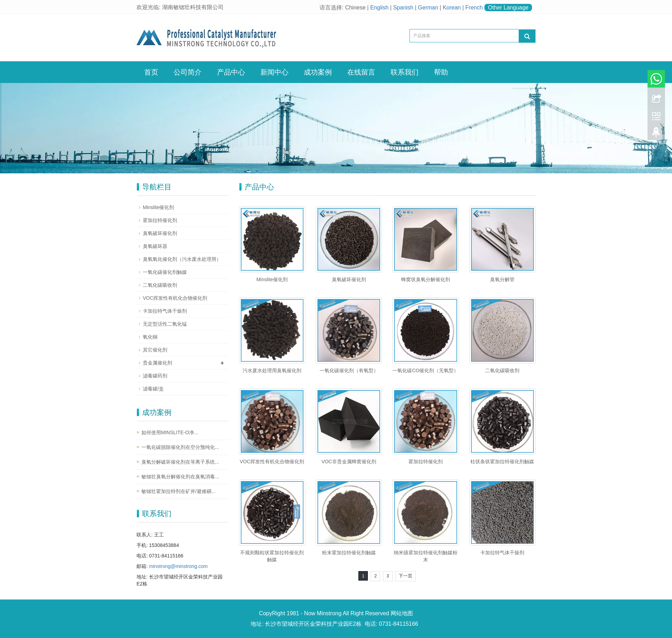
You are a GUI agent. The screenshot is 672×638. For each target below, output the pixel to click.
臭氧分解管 (502, 279)
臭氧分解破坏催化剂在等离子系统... (180, 462)
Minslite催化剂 (272, 279)
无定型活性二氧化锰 (165, 324)
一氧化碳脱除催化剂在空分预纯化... (180, 447)
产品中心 (231, 72)
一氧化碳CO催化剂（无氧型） (425, 370)
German (428, 8)
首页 (151, 72)
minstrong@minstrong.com (178, 566)
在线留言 (361, 72)
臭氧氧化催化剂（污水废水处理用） (182, 259)
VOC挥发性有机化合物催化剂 (272, 462)
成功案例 (318, 72)
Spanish (403, 8)
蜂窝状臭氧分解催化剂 (426, 279)
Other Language (508, 8)
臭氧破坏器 (155, 246)
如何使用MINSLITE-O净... (170, 432)
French (474, 8)
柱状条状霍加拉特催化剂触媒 (502, 462)
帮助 (441, 72)
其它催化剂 (155, 350)
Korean (452, 8)
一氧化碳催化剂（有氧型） (349, 370)
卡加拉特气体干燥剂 (502, 553)
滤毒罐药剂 (155, 376)
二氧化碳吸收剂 (502, 370)
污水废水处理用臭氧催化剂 (272, 370)
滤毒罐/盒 (153, 389)
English (379, 8)
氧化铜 (150, 337)
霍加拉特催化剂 (426, 462)
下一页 (405, 576)
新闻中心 (274, 72)
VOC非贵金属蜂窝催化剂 (349, 462)
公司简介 (188, 72)
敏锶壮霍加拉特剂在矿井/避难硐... (178, 491)
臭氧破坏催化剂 (349, 279)
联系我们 (405, 72)
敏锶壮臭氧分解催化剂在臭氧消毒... (180, 477)
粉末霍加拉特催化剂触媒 (349, 553)
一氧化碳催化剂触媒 (165, 272)
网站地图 (402, 613)
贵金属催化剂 (157, 363)
